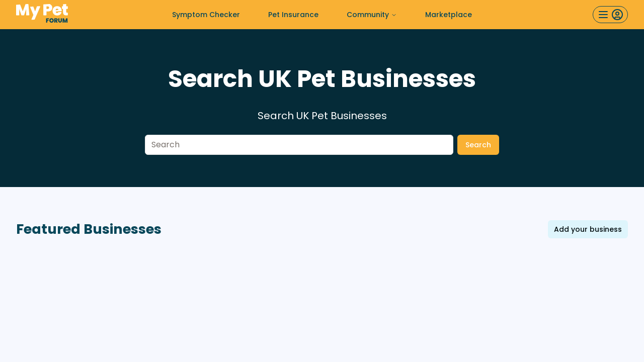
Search (478, 145)
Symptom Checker (206, 15)
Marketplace (449, 15)
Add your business (588, 229)
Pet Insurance (293, 15)
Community (372, 15)
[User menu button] (610, 15)
